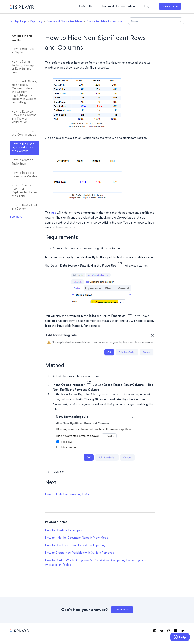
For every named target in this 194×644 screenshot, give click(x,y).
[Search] (156, 21)
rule (54, 213)
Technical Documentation (118, 7)
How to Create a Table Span (22, 162)
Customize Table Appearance (104, 21)
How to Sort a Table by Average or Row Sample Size (23, 67)
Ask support (122, 610)
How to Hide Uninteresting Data (67, 494)
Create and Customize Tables (64, 21)
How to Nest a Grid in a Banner (24, 207)
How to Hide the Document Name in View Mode (77, 538)
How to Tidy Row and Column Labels (24, 133)
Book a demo (170, 7)
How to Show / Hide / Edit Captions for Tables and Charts (24, 191)
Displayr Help (18, 21)
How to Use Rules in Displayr (23, 51)
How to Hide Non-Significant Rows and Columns (23, 148)
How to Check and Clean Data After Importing (75, 545)
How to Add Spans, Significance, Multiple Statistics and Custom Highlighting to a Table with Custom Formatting (24, 92)
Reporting (36, 21)
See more (16, 217)
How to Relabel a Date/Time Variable (24, 175)
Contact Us (85, 7)
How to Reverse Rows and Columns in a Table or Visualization (24, 117)
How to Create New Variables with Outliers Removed (80, 553)
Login (148, 7)
